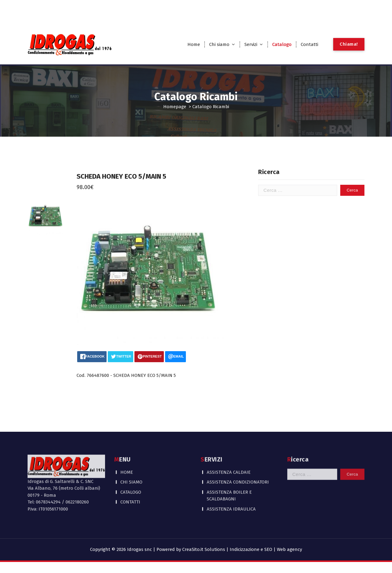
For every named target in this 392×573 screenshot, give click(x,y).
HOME (127, 443)
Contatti (309, 44)
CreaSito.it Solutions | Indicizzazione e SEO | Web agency (242, 549)
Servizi (251, 44)
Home (194, 44)
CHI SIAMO (131, 453)
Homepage (175, 107)
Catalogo (282, 44)
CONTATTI (130, 473)
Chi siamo (219, 44)
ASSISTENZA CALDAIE (229, 443)
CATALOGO (131, 463)
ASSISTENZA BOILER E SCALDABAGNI (229, 467)
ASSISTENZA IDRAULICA (231, 480)
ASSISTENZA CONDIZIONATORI (238, 453)
